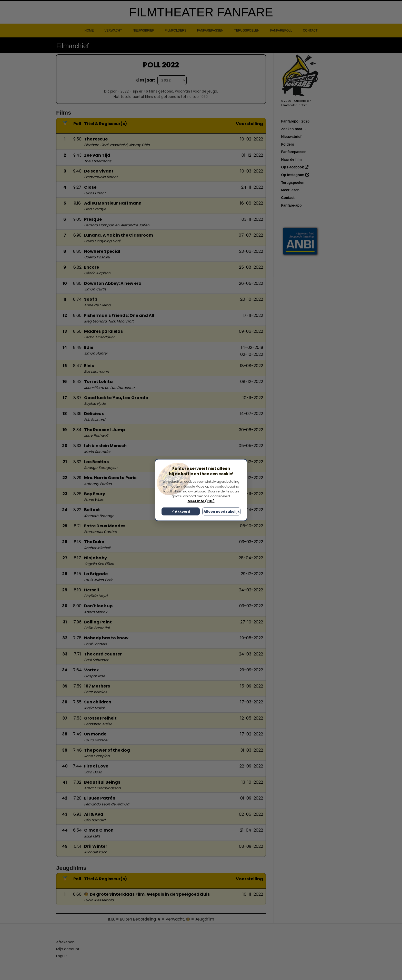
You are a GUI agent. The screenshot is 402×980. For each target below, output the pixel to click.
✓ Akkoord (181, 512)
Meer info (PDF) (201, 501)
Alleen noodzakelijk (222, 512)
